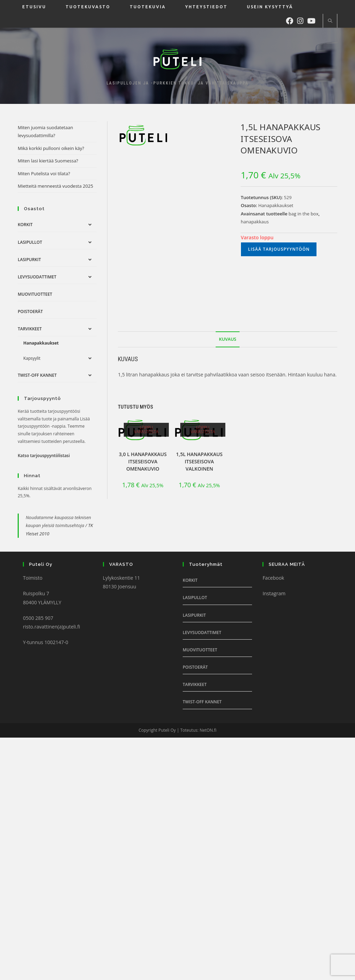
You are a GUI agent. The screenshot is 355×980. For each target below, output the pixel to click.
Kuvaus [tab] (228, 339)
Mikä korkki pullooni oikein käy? (51, 148)
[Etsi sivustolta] (330, 21)
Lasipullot (30, 242)
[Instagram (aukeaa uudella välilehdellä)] (302, 20)
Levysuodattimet (37, 277)
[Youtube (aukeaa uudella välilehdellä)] (313, 20)
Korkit (25, 225)
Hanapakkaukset (276, 205)
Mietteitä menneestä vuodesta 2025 (55, 186)
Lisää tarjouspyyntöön (279, 249)
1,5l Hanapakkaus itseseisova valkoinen (199, 461)
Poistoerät (30, 311)
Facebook (273, 578)
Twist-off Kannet (37, 375)
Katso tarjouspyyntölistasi (44, 456)
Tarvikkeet (30, 329)
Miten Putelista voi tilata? (44, 173)
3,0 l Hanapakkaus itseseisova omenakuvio (143, 461)
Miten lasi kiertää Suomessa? (48, 161)
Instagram (274, 593)
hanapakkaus (255, 222)
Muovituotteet (35, 294)
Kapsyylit (32, 358)
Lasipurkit (29, 260)
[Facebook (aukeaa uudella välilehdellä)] (292, 20)
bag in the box (303, 214)
